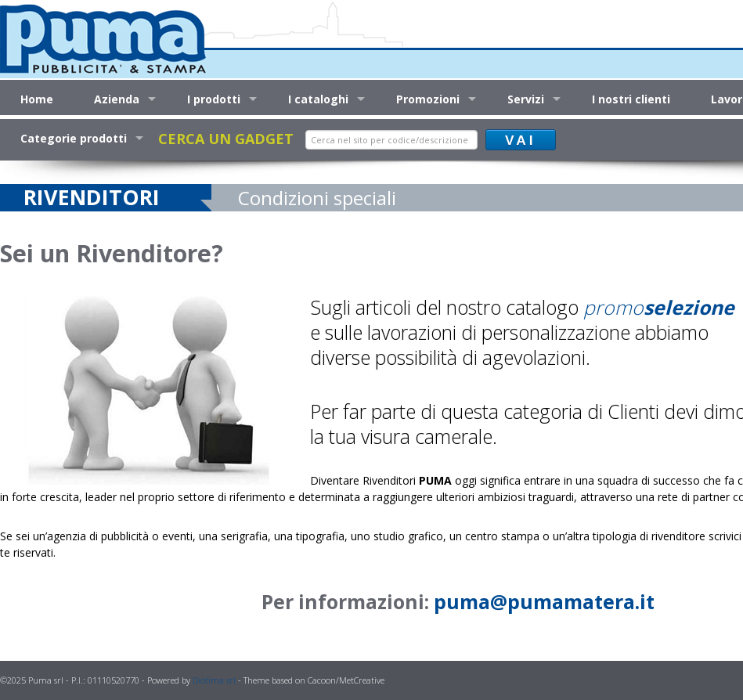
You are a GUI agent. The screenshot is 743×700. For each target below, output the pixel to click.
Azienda (117, 99)
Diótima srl (214, 680)
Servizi (526, 99)
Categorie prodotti (74, 138)
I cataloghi (318, 99)
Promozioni (428, 99)
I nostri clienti (631, 99)
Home (37, 99)
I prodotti (214, 99)
